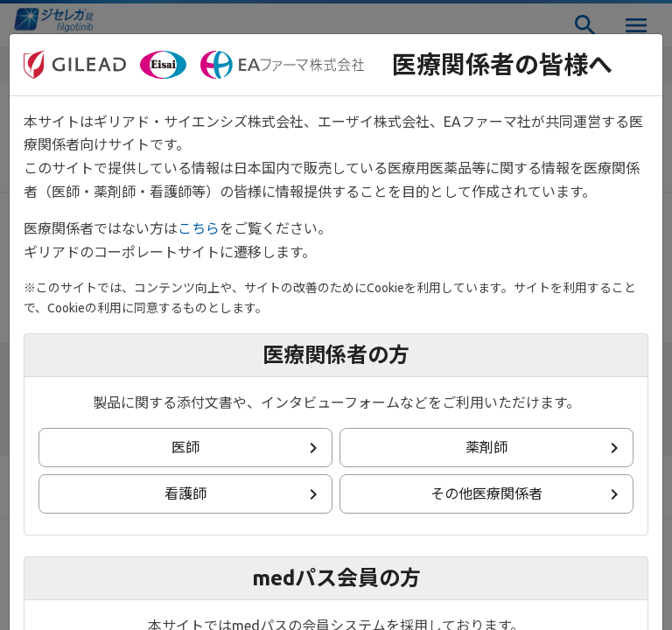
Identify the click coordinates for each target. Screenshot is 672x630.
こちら (199, 228)
